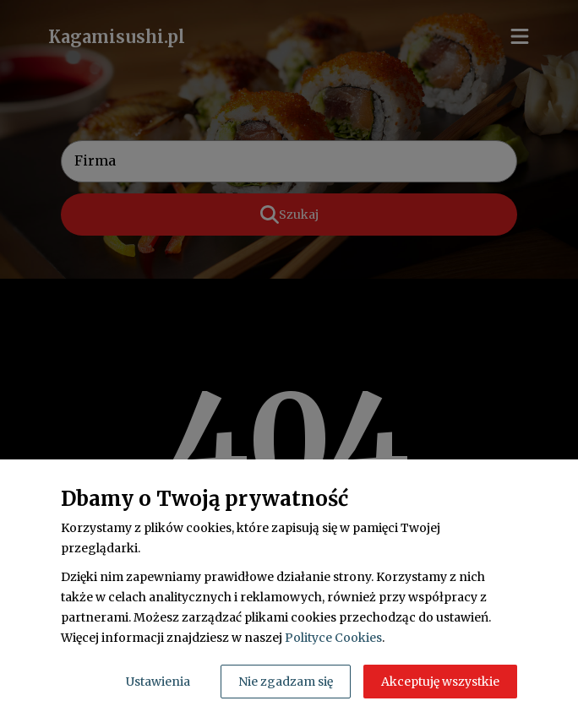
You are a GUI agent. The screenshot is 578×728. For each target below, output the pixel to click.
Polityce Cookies (333, 638)
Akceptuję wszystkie (440, 682)
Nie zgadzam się (286, 682)
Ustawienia (158, 682)
